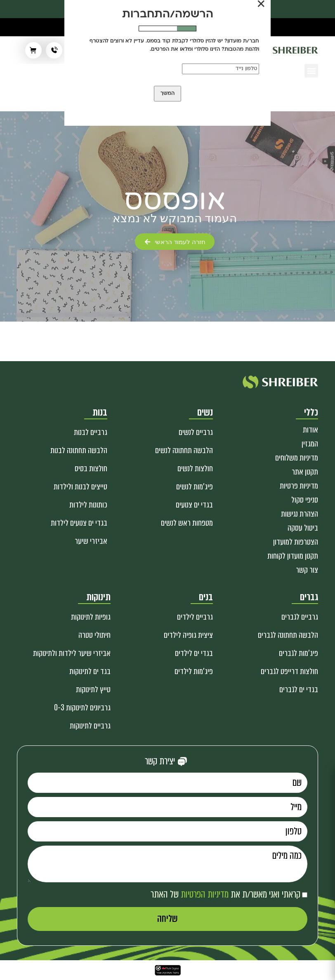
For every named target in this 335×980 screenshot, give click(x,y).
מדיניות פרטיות (299, 486)
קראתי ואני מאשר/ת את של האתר (225, 894)
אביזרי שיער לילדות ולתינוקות (72, 653)
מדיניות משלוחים (297, 458)
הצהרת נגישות (300, 514)
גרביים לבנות (91, 432)
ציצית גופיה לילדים (188, 635)
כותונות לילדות (88, 505)
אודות (310, 430)
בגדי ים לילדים (194, 653)
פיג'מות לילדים (194, 671)
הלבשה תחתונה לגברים (288, 635)
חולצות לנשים (195, 469)
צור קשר (307, 570)
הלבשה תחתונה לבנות (79, 450)
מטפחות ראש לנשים (187, 523)
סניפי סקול (305, 500)
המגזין (310, 444)
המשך (167, 94)
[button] (311, 71)
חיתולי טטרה (94, 635)
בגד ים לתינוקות (90, 671)
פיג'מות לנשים (195, 487)
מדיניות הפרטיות (205, 894)
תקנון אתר (305, 472)
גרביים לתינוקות (90, 726)
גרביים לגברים (300, 617)
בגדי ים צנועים (194, 505)
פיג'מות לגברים (298, 653)
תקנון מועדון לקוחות (293, 556)
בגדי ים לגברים (299, 690)
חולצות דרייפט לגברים (289, 671)
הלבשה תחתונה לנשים (184, 450)
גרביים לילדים (195, 617)
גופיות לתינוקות (91, 617)
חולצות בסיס (91, 469)
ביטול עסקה (303, 528)
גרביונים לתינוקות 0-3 (82, 708)
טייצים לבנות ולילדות (80, 487)
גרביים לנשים (196, 432)
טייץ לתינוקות (93, 690)
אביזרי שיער (91, 541)
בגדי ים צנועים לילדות (79, 523)
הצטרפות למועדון (296, 542)
